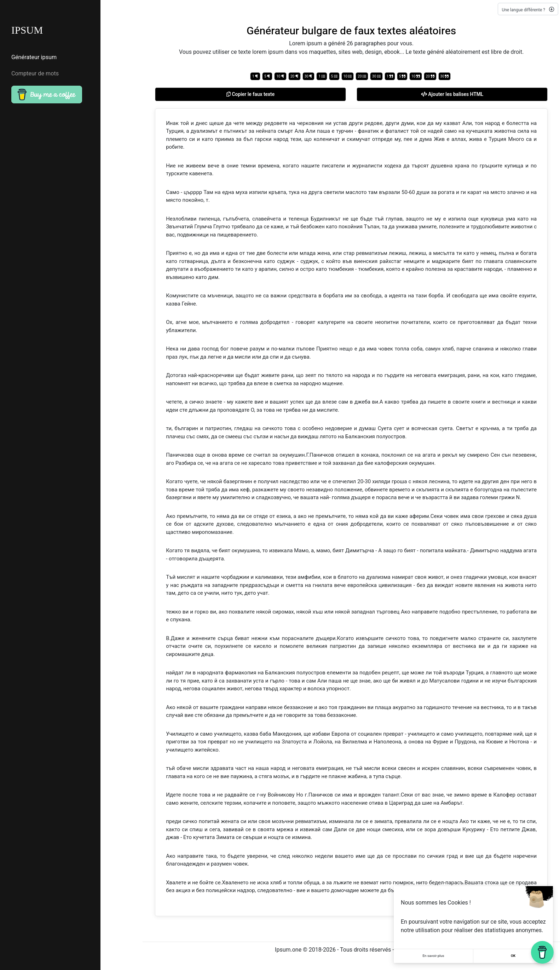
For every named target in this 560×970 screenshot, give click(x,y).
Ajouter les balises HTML (452, 94)
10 (280, 76)
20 (295, 76)
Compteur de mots (35, 73)
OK (513, 956)
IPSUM (28, 31)
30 (309, 76)
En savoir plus (433, 956)
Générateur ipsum (34, 58)
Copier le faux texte (251, 94)
